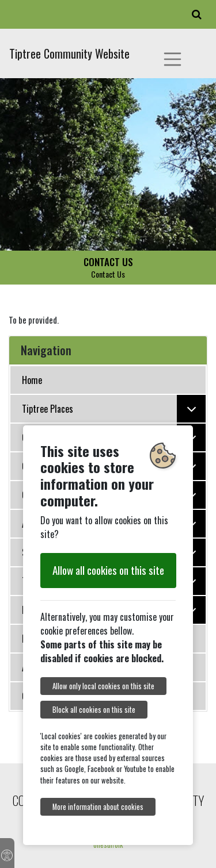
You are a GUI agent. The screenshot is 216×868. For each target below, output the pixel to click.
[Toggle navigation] (173, 59)
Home (32, 380)
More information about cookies (98, 807)
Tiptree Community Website (69, 53)
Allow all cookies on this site (108, 570)
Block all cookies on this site (94, 710)
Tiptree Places (114, 409)
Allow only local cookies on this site (103, 686)
